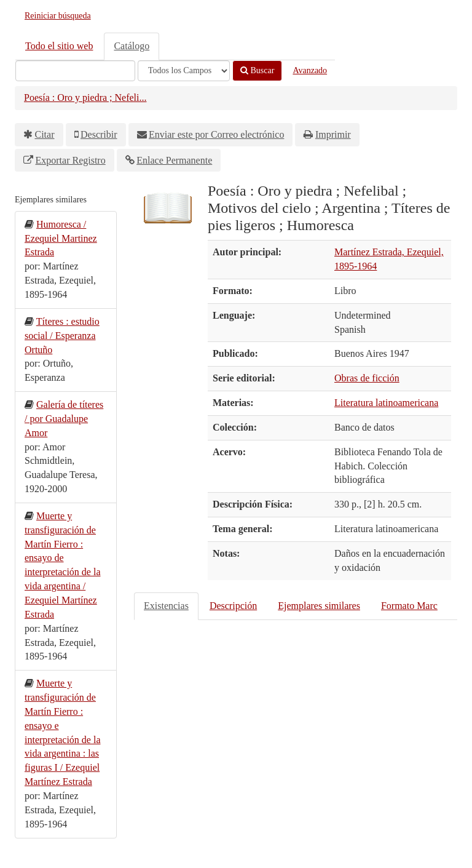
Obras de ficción (367, 378)
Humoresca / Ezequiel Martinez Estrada (61, 238)
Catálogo (132, 46)
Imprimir (333, 134)
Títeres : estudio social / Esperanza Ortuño (62, 336)
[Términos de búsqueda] (75, 71)
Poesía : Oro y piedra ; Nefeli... (85, 98)
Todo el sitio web (59, 46)
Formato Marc (409, 606)
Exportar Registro (71, 160)
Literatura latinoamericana (386, 403)
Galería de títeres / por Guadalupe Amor (64, 419)
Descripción (233, 606)
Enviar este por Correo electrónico (216, 134)
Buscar (257, 70)
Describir (99, 134)
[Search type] (184, 71)
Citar (45, 134)
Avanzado (310, 70)
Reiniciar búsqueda (58, 16)
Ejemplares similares (319, 606)
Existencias (166, 606)
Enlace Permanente (174, 160)
